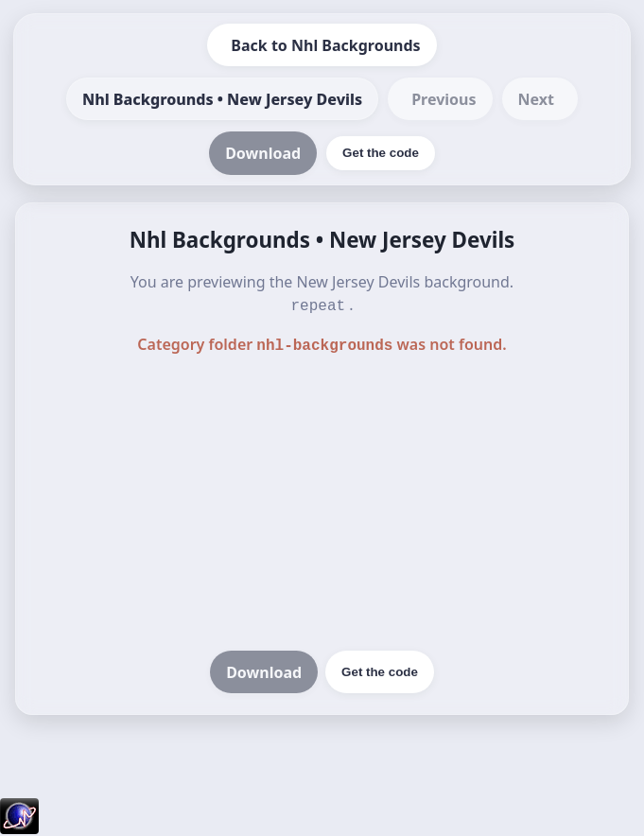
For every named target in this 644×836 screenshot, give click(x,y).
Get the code (380, 668)
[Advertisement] (322, 501)
